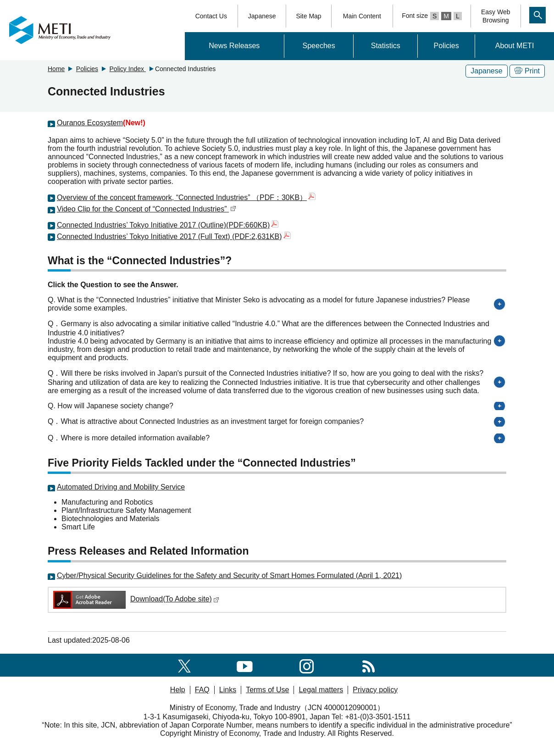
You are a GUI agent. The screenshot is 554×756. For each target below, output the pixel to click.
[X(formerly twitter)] (184, 665)
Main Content (362, 16)
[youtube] (245, 665)
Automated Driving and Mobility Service (121, 487)
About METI (515, 46)
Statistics (386, 46)
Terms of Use (267, 690)
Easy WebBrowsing (496, 16)
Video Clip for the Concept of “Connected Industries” (147, 209)
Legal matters (321, 690)
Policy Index (128, 69)
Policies (446, 46)
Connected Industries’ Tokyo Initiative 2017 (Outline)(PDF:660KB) (168, 225)
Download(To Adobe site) (136, 599)
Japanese (262, 16)
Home (56, 69)
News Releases (234, 46)
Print (527, 71)
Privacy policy (375, 690)
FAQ (202, 690)
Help (178, 690)
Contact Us (211, 16)
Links (228, 690)
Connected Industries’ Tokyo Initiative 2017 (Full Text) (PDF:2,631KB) (174, 236)
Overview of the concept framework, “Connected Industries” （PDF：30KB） (186, 197)
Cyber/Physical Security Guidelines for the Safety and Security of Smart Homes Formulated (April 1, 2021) (229, 575)
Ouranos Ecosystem (90, 123)
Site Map (308, 16)
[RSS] (368, 665)
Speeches (319, 46)
